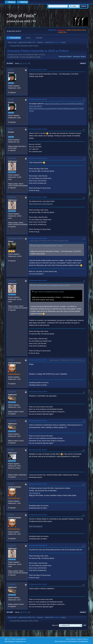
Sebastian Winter (16, 238)
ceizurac (12, 158)
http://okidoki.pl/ (35, 493)
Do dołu (10, 63)
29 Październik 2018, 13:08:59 (38, 197)
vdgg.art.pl (61, 30)
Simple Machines (21, 639)
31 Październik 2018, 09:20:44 (38, 545)
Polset (11, 450)
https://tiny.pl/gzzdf (36, 526)
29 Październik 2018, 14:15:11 (38, 281)
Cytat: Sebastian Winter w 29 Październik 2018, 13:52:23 (51, 285)
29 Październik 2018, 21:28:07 (38, 484)
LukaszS (12, 392)
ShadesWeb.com (21, 641)
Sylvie (63, 42)
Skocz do (55, 625)
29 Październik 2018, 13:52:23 (38, 238)
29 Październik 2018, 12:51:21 (38, 158)
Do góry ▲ (85, 639)
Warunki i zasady (76, 639)
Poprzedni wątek (65, 56)
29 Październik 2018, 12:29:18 (38, 129)
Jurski (11, 70)
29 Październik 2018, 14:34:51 (38, 360)
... (27, 63)
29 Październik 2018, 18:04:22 (38, 421)
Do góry (10, 612)
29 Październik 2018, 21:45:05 (38, 515)
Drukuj (83, 63)
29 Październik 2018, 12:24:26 (38, 70)
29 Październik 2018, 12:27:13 (38, 99)
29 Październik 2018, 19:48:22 (38, 450)
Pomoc (68, 639)
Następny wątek (79, 56)
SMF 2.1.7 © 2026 (10, 639)
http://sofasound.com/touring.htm (41, 204)
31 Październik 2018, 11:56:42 (38, 584)
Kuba (11, 129)
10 (29, 63)
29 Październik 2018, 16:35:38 (38, 392)
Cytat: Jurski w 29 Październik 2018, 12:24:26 (47, 246)
